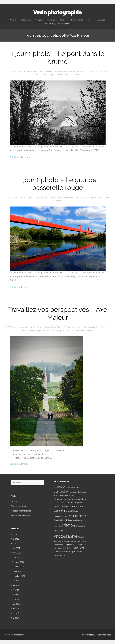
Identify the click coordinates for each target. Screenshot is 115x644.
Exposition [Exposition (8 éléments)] (63, 496)
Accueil (13, 20)
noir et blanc (94, 71)
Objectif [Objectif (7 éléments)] (56, 520)
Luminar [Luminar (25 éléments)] (79, 507)
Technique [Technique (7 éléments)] (57, 548)
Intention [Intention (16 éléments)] (72, 503)
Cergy (74, 71)
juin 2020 (15, 590)
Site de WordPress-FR (21, 516)
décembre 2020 (18, 562)
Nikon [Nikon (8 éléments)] (66, 516)
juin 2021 (15, 534)
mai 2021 (15, 539)
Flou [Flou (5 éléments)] (69, 496)
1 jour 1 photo (77, 20)
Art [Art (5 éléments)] (54, 487)
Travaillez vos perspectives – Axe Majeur (58, 314)
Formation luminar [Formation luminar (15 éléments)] (62, 499)
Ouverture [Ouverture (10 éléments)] (72, 520)
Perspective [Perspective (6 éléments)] (58, 526)
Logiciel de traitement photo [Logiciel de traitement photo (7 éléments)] (64, 507)
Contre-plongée (62, 197)
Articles (63, 20)
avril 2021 (15, 543)
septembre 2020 (18, 576)
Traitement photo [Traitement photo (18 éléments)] (69, 552)
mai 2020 (15, 595)
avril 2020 (15, 599)
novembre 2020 (18, 567)
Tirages (39, 20)
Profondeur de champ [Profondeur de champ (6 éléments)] (69, 541)
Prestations (26, 20)
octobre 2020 (17, 571)
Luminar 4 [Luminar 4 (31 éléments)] (59, 511)
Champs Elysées (64, 327)
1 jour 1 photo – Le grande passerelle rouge (58, 184)
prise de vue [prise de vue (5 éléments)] (57, 541)
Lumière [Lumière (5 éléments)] (68, 511)
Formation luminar (92, 327)
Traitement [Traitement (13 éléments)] (66, 548)
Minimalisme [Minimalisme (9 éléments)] (58, 516)
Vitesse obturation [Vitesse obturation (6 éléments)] (60, 555)
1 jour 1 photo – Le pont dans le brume (57, 58)
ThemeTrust (19, 635)
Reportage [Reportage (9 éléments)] (82, 541)
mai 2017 (15, 618)
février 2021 (16, 553)
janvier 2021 (16, 557)
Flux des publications (20, 506)
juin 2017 (15, 613)
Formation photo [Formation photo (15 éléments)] (79, 499)
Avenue (36, 327)
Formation (51, 20)
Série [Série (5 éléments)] (85, 545)
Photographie (49, 75)
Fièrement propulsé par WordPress (96, 635)
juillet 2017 (16, 609)
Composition (83, 71)
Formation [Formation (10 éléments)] (75, 496)
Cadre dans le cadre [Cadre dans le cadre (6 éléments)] (73, 487)
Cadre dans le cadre (62, 71)
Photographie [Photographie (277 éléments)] (65, 536)
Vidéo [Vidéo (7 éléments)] (80, 552)
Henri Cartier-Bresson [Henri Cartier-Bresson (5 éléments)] (61, 503)
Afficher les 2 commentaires (82, 330)
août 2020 (15, 581)
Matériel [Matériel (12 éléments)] (75, 511)
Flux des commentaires (21, 511)
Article (25, 327)
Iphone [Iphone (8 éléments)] (79, 503)
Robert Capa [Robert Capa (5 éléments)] (58, 545)
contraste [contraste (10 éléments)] (74, 492)
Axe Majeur (47, 71)
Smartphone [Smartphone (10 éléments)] (67, 545)
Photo (103, 71)
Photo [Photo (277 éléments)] (68, 525)
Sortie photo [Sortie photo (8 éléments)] (78, 545)
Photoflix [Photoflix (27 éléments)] (58, 531)
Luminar (31, 330)
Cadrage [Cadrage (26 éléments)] (61, 487)
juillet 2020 (16, 585)
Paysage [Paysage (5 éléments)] (79, 520)
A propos (101, 20)
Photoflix (39, 75)
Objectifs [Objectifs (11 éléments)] (63, 520)
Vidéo (90, 20)
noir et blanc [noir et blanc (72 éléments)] (77, 516)
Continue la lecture (20, 157)
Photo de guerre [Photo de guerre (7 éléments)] (79, 526)
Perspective (40, 330)
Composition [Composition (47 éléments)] (61, 491)
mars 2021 (15, 548)
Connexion (16, 502)
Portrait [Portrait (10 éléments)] (81, 537)
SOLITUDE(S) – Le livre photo (57, 24)
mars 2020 (15, 604)
